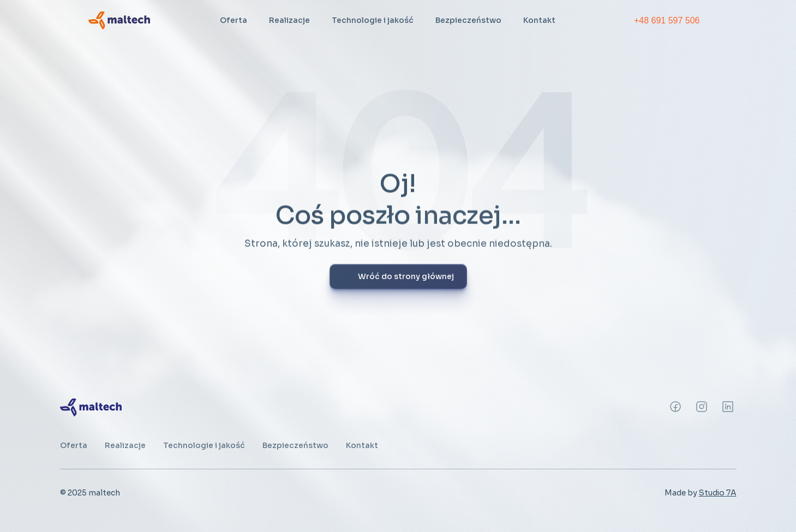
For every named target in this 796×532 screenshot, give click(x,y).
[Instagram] (675, 407)
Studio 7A (718, 493)
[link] (119, 20)
